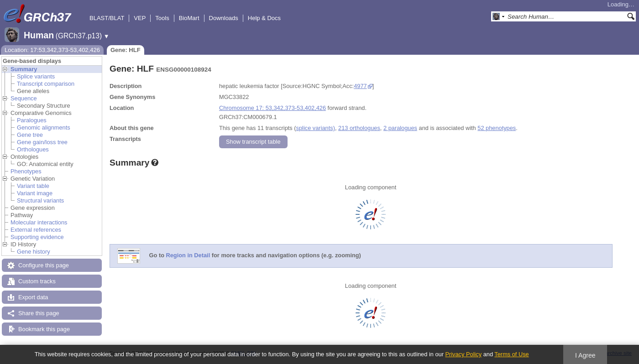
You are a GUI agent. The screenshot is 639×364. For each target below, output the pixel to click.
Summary (24, 69)
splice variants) (316, 128)
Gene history (34, 252)
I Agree (585, 355)
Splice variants (36, 76)
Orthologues (33, 149)
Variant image (35, 193)
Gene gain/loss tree (42, 142)
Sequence (24, 98)
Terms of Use (511, 354)
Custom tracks (37, 281)
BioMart (189, 18)
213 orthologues (359, 128)
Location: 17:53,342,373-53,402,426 (52, 50)
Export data (33, 297)
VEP (140, 18)
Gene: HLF (126, 50)
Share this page (39, 313)
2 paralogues (400, 128)
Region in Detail (188, 256)
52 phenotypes (497, 128)
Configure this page (44, 265)
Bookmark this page (44, 329)
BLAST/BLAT (107, 18)
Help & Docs (264, 18)
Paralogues (32, 120)
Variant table (33, 186)
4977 (360, 86)
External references (36, 230)
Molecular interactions (39, 222)
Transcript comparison (46, 84)
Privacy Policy (463, 354)
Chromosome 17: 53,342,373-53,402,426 (272, 108)
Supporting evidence (37, 237)
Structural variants (40, 200)
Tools (162, 18)
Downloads (224, 18)
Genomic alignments (44, 127)
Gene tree (30, 135)
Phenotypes (26, 171)
